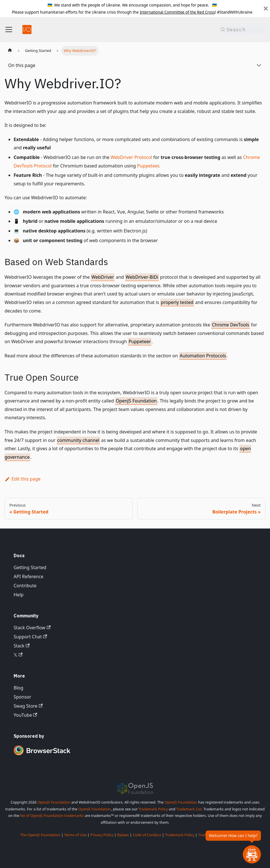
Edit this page (23, 479)
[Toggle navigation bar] (9, 30)
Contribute (25, 586)
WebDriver (103, 277)
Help (19, 595)
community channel (78, 440)
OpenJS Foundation (136, 401)
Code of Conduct (147, 835)
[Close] (266, 9)
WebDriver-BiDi (142, 277)
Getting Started (30, 567)
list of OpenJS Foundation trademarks (52, 815)
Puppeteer (148, 166)
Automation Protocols (203, 356)
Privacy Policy (102, 835)
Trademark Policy (153, 809)
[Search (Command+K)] (242, 30)
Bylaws (123, 835)
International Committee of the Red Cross (177, 12)
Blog (18, 688)
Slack (22, 646)
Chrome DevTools (231, 325)
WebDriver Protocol (131, 157)
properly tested (177, 302)
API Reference (29, 576)
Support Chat (30, 637)
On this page (22, 65)
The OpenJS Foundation (40, 835)
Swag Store (28, 706)
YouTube (25, 715)
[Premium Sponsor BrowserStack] (42, 756)
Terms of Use (75, 835)
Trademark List (189, 809)
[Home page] (10, 51)
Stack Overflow (32, 628)
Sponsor (22, 697)
